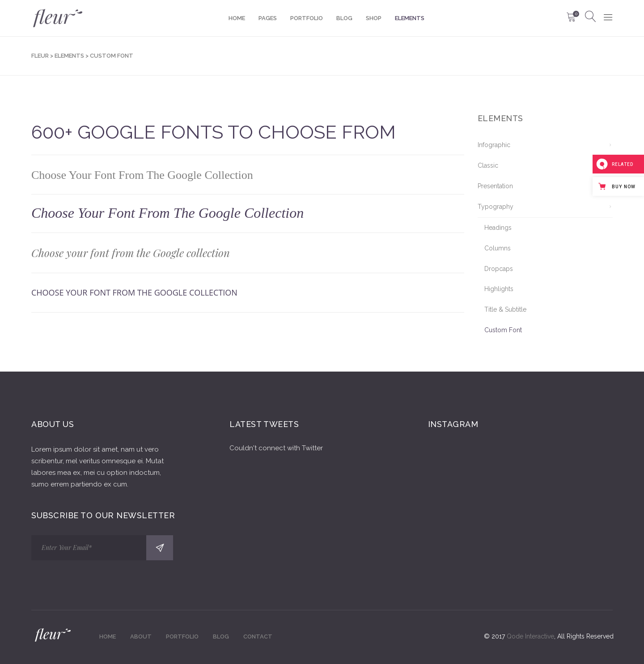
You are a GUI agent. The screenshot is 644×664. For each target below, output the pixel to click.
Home (108, 637)
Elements (69, 56)
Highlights (499, 289)
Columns (498, 248)
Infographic (494, 145)
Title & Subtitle (505, 309)
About (141, 637)
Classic (488, 165)
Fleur (40, 56)
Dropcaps (499, 269)
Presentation (495, 186)
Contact (258, 637)
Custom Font (503, 330)
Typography (496, 207)
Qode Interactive (530, 636)
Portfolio (182, 637)
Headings (498, 228)
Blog (221, 637)
